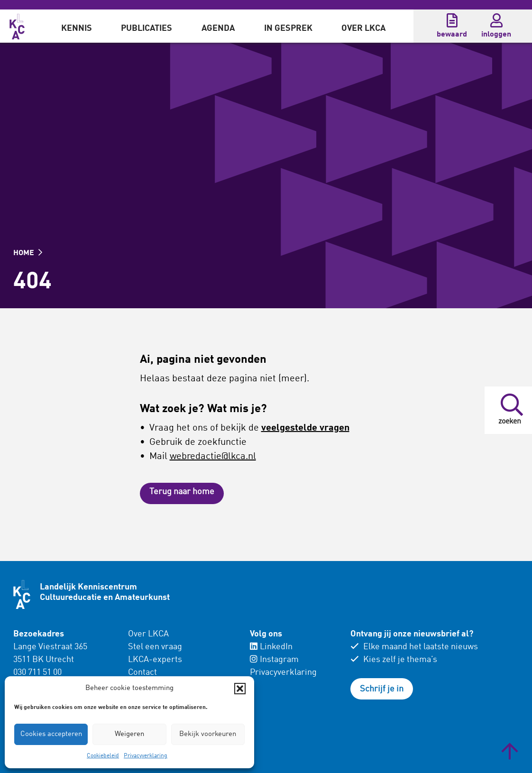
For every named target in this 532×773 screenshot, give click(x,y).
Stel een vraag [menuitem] (155, 647)
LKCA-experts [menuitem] (155, 660)
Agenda (218, 28)
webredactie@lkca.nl (213, 457)
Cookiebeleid (103, 756)
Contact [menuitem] (142, 672)
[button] (240, 689)
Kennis (77, 28)
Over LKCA (363, 28)
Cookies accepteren (51, 734)
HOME (28, 253)
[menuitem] (77, 26)
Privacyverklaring (146, 756)
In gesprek (288, 28)
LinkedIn (271, 647)
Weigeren (129, 734)
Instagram (274, 660)
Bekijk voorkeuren (208, 734)
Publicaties (147, 28)
